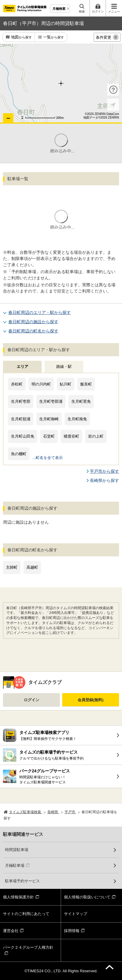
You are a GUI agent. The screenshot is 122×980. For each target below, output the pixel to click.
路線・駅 (64, 367)
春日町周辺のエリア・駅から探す (40, 312)
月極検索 (59, 9)
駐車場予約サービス (22, 881)
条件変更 (107, 37)
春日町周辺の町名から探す (33, 331)
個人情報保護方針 (18, 897)
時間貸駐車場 (17, 850)
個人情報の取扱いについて (87, 897)
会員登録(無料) (91, 700)
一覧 (54, 37)
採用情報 (72, 931)
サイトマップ (76, 914)
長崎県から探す (104, 480)
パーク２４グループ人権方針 (28, 947)
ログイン (32, 700)
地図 (21, 37)
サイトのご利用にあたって (26, 914)
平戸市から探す (104, 471)
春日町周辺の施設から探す (33, 322)
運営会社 (11, 931)
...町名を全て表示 (48, 458)
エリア (22, 367)
